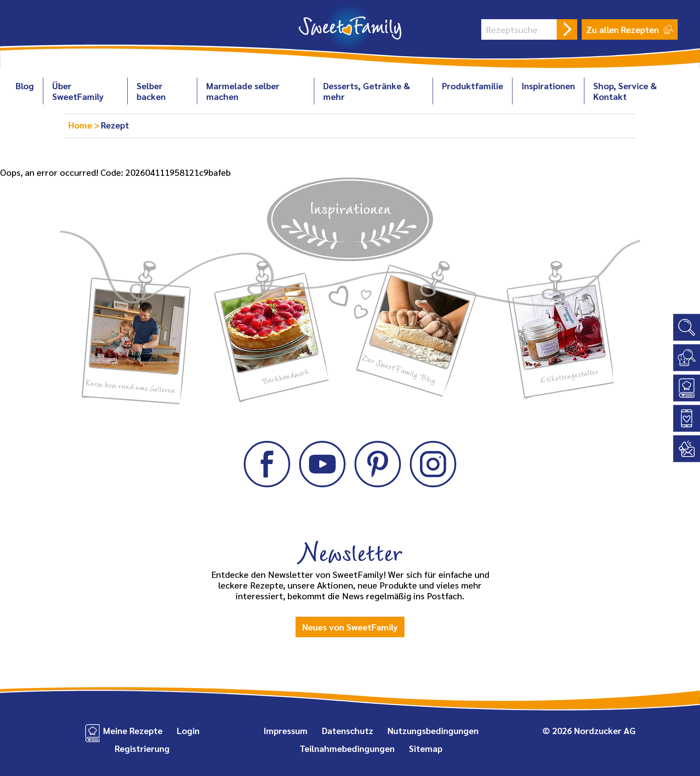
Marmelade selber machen (243, 91)
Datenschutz (348, 730)
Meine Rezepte (133, 730)
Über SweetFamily (78, 91)
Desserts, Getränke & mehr (367, 91)
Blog (25, 86)
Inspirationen (548, 86)
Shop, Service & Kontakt (625, 91)
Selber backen (151, 91)
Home (81, 125)
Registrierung (142, 748)
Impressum (285, 730)
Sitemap (426, 748)
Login (188, 730)
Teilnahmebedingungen (347, 748)
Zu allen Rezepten (630, 29)
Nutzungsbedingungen (433, 730)
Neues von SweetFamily (350, 627)
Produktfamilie (473, 86)
